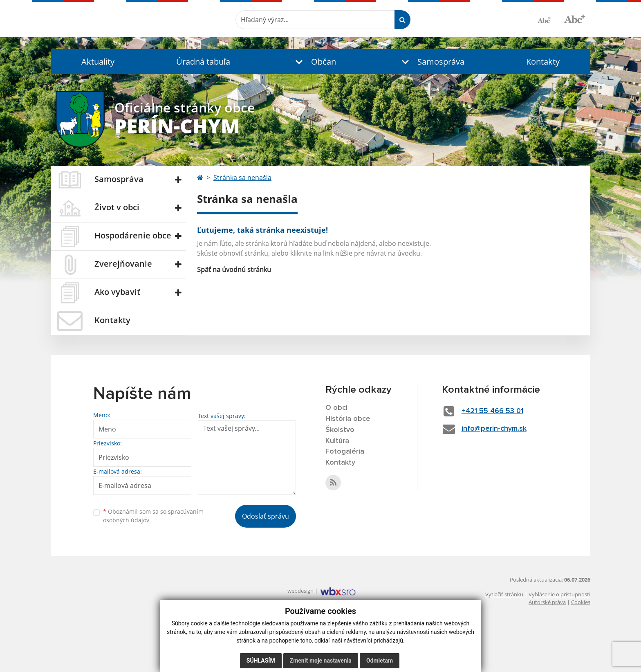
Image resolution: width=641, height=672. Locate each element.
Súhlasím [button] (261, 661)
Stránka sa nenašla (242, 178)
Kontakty (543, 62)
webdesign (300, 591)
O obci (336, 408)
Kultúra (337, 441)
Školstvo (340, 430)
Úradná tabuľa (203, 62)
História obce (348, 419)
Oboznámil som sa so (153, 516)
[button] (314, 62)
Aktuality (98, 62)
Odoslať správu (266, 516)
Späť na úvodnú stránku (234, 270)
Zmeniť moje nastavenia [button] (321, 661)
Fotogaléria (345, 452)
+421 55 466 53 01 (492, 411)
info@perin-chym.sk (494, 429)
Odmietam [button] (380, 661)
